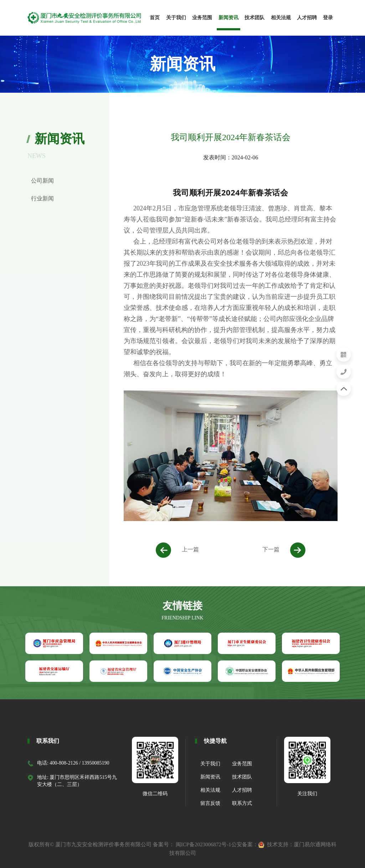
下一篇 (284, 550)
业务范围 (242, 764)
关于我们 (210, 764)
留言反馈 (210, 803)
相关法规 (210, 790)
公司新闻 (42, 181)
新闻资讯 (210, 777)
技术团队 (242, 777)
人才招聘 (242, 790)
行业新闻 (42, 198)
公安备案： (248, 844)
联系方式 (242, 803)
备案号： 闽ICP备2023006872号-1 (192, 844)
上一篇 (177, 550)
